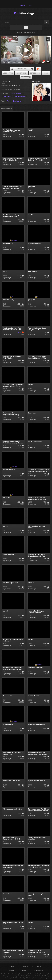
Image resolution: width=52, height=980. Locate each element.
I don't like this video (32, 69)
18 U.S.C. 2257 (38, 970)
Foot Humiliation (20, 96)
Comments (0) (26, 77)
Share (46, 73)
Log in (30, 6)
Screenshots (35, 73)
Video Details (8, 73)
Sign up (23, 6)
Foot (8, 101)
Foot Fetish (7, 96)
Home (13, 967)
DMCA (24, 970)
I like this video (12, 69)
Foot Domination (17, 94)
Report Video (22, 73)
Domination (17, 101)
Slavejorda (36, 82)
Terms (11, 970)
